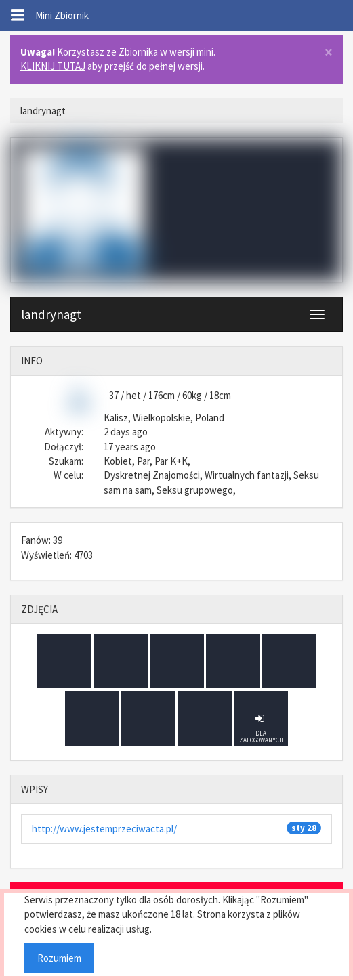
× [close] (329, 52)
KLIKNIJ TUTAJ (53, 66)
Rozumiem (59, 958)
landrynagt (51, 314)
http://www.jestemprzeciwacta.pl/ (104, 829)
